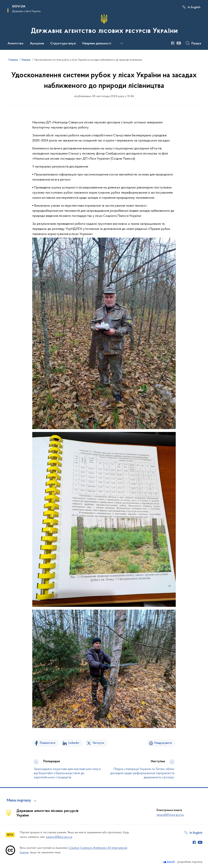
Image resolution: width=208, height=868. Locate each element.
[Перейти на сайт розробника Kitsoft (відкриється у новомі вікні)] (169, 862)
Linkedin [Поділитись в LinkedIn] (74, 743)
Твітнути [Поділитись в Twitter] (98, 743)
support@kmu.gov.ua (59, 837)
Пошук (196, 44)
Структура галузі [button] (63, 44)
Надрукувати (163, 743)
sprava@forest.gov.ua (170, 815)
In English (194, 7)
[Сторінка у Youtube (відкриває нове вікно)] (179, 43)
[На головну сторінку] (104, 25)
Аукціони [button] (37, 44)
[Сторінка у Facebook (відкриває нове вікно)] (173, 43)
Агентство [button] (15, 44)
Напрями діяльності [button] (97, 44)
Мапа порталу (19, 801)
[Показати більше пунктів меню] (122, 43)
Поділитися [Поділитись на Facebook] (48, 743)
